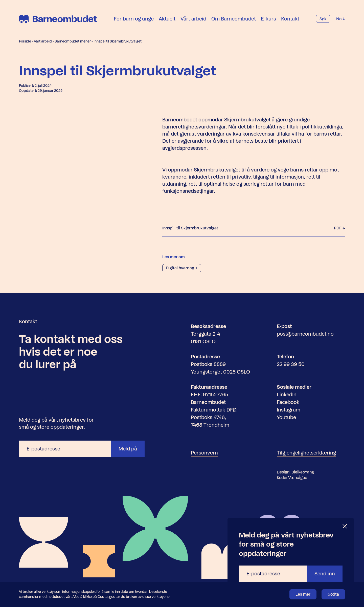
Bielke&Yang (303, 472)
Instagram (289, 410)
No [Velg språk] (341, 19)
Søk (323, 19)
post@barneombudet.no (305, 334)
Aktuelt (167, 19)
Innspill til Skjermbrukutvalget (254, 228)
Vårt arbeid (193, 19)
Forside (25, 41)
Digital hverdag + (182, 268)
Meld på (128, 449)
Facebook (288, 402)
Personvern (204, 453)
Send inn (325, 574)
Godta (333, 594)
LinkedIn (287, 395)
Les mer (303, 594)
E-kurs (268, 19)
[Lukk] (345, 526)
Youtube (286, 417)
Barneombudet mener (73, 41)
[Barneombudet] (58, 19)
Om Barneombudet (234, 19)
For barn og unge (134, 19)
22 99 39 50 (291, 364)
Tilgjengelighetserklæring (306, 453)
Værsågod (298, 478)
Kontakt (290, 19)
